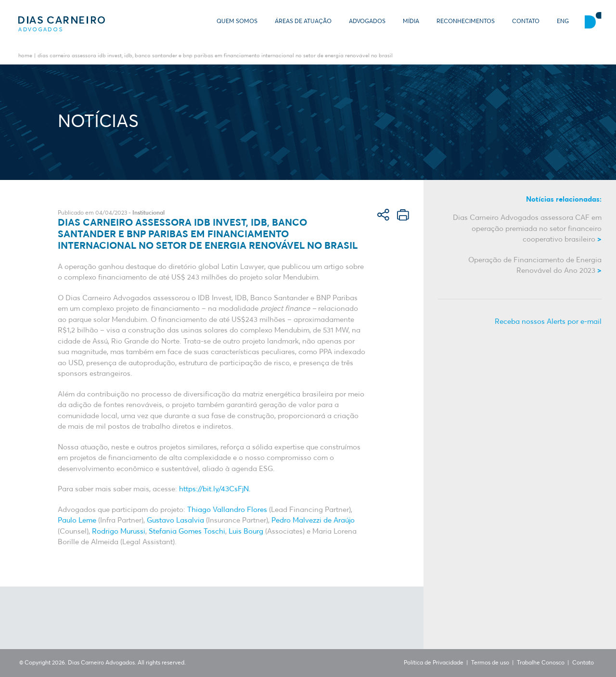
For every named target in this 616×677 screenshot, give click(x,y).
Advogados (367, 22)
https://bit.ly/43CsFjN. (214, 489)
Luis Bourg (245, 531)
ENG (563, 22)
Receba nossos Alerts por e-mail (548, 322)
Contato (526, 22)
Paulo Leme (77, 520)
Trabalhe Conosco (541, 663)
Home (25, 56)
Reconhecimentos (466, 22)
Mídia (411, 22)
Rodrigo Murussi (119, 531)
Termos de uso (490, 663)
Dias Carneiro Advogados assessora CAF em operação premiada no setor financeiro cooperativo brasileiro (527, 229)
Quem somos (237, 22)
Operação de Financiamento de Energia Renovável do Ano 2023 (535, 266)
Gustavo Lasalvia (175, 520)
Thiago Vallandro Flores (227, 510)
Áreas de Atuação (303, 22)
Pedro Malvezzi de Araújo (313, 520)
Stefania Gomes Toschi (186, 531)
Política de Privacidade (434, 663)
